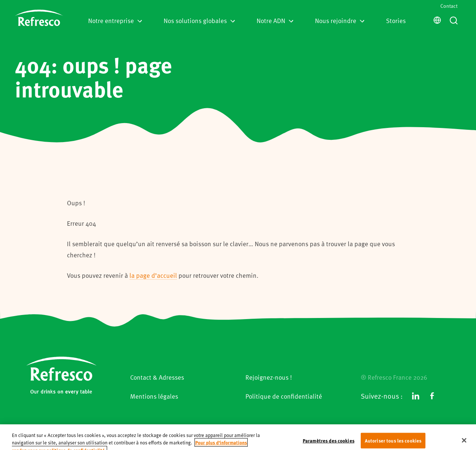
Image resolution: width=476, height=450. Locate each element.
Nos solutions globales (199, 20)
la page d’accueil (153, 275)
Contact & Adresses (157, 377)
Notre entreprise (115, 20)
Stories (396, 20)
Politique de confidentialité (284, 396)
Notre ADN (275, 20)
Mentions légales (154, 396)
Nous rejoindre (340, 20)
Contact (449, 6)
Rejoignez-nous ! (269, 377)
